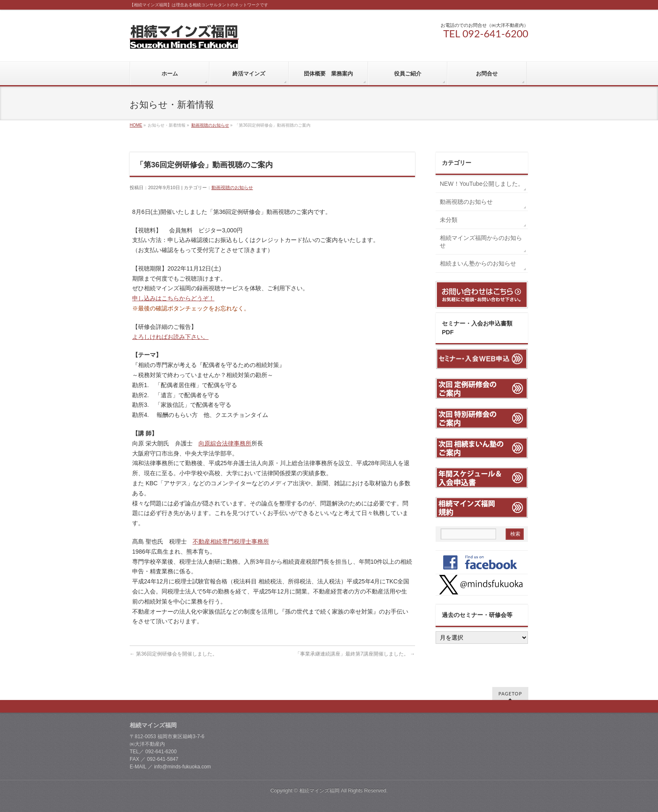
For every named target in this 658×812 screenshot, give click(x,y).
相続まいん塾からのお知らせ (478, 263)
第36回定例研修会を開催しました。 (174, 654)
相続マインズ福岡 (319, 791)
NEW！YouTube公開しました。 (484, 184)
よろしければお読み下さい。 (170, 337)
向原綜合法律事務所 (225, 443)
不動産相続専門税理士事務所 (231, 541)
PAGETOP (510, 694)
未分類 (449, 220)
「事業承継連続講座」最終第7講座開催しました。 (355, 654)
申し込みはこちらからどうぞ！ (173, 298)
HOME (136, 125)
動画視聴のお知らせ (210, 125)
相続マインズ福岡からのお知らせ (481, 242)
